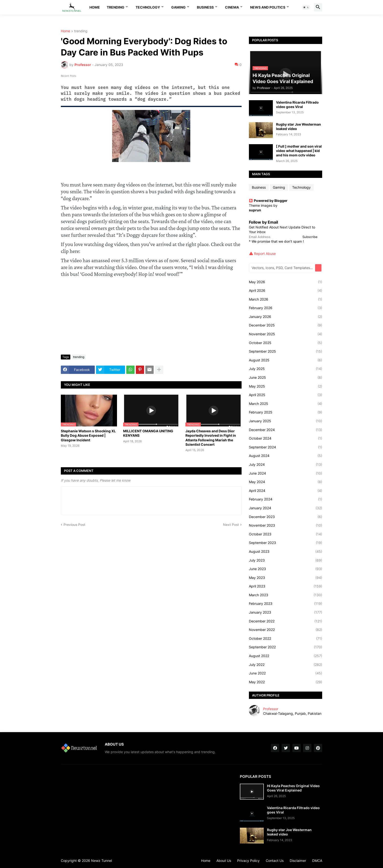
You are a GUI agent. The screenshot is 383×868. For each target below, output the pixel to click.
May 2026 (286, 282)
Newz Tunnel (101, 861)
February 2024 (286, 499)
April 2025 (286, 395)
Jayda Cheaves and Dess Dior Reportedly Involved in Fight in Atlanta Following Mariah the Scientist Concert (211, 438)
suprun (255, 210)
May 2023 (286, 578)
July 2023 (286, 560)
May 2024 (286, 482)
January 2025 (286, 421)
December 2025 (286, 325)
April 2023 (286, 586)
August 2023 (286, 552)
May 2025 (286, 386)
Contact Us (275, 861)
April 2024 (286, 491)
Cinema (232, 7)
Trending (116, 7)
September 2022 (286, 647)
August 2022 (286, 656)
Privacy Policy (248, 861)
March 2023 (286, 595)
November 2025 (286, 334)
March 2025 (286, 404)
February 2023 (286, 604)
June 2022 (286, 673)
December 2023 (286, 517)
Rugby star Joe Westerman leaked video (298, 126)
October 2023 (286, 534)
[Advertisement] (151, 314)
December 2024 (286, 430)
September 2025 (286, 351)
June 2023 (286, 569)
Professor (271, 709)
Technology (148, 7)
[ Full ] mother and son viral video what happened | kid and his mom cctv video (299, 151)
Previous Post (74, 525)
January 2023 (286, 612)
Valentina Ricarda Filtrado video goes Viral (297, 104)
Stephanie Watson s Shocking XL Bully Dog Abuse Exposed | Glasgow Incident (88, 435)
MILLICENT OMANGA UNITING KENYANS (148, 433)
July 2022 (286, 665)
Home (95, 7)
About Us (224, 861)
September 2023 (286, 543)
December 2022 (286, 621)
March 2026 (286, 299)
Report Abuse (265, 254)
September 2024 (286, 447)
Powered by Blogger (268, 201)
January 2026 (286, 317)
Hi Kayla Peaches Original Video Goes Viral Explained (293, 788)
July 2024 (286, 465)
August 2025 (286, 360)
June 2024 (286, 473)
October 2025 (286, 343)
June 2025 (286, 378)
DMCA (317, 861)
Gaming (178, 7)
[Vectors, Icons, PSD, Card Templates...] (282, 268)
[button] (306, 7)
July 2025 (286, 369)
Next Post (231, 525)
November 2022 (286, 630)
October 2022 (286, 639)
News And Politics (268, 7)
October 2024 (286, 438)
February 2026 (286, 308)
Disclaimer (298, 861)
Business (205, 7)
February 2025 (286, 412)
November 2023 (286, 525)
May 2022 (286, 682)
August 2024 (286, 456)
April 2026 (286, 291)
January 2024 (286, 508)
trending (81, 31)
